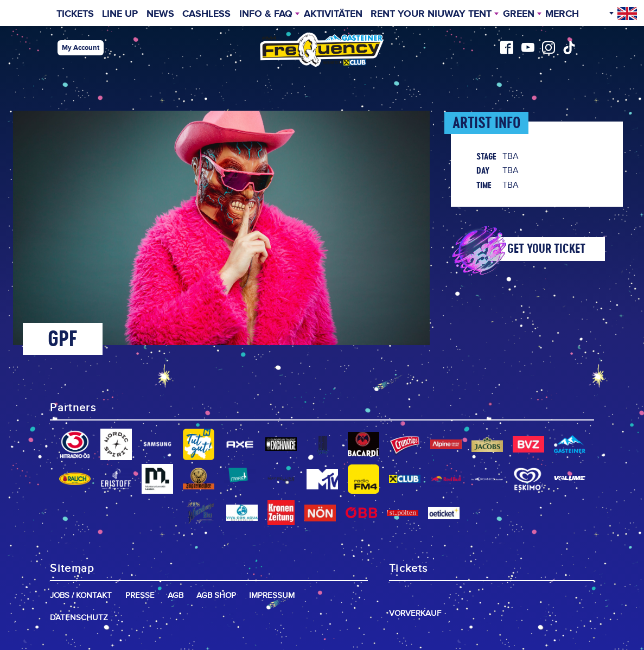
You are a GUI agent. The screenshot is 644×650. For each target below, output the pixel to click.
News (160, 14)
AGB (176, 595)
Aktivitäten (333, 14)
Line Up (120, 14)
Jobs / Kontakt (81, 595)
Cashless (206, 14)
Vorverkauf (415, 613)
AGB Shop (216, 595)
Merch (562, 14)
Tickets (75, 14)
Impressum (272, 595)
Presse (140, 595)
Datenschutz (79, 618)
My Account (81, 48)
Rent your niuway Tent (431, 14)
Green (519, 14)
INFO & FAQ (266, 14)
